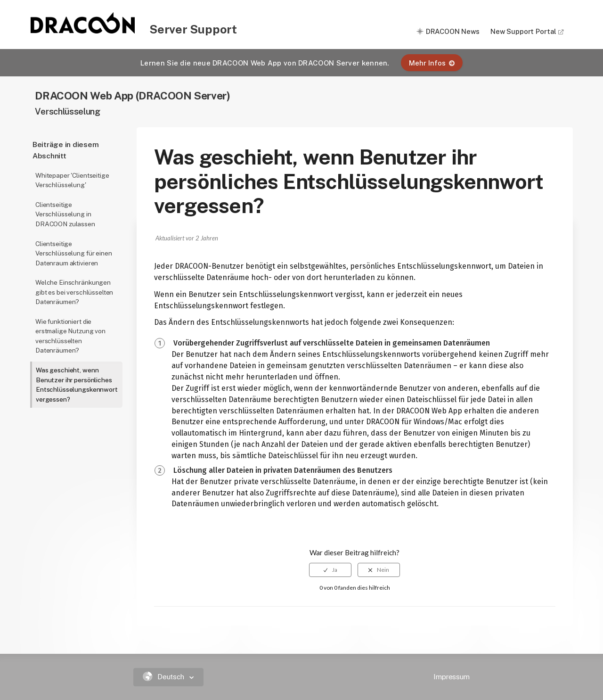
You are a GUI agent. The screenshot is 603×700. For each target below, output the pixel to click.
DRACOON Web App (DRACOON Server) (132, 95)
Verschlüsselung (67, 111)
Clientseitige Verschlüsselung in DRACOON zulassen (65, 214)
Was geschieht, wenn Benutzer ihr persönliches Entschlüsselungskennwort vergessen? (77, 385)
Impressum (452, 677)
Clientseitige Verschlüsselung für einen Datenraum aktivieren (74, 253)
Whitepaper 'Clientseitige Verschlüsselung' (72, 180)
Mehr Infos (432, 63)
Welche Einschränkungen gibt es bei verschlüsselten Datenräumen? (74, 292)
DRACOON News (453, 31)
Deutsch (165, 677)
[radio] (330, 570)
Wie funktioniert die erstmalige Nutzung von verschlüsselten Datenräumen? (70, 336)
